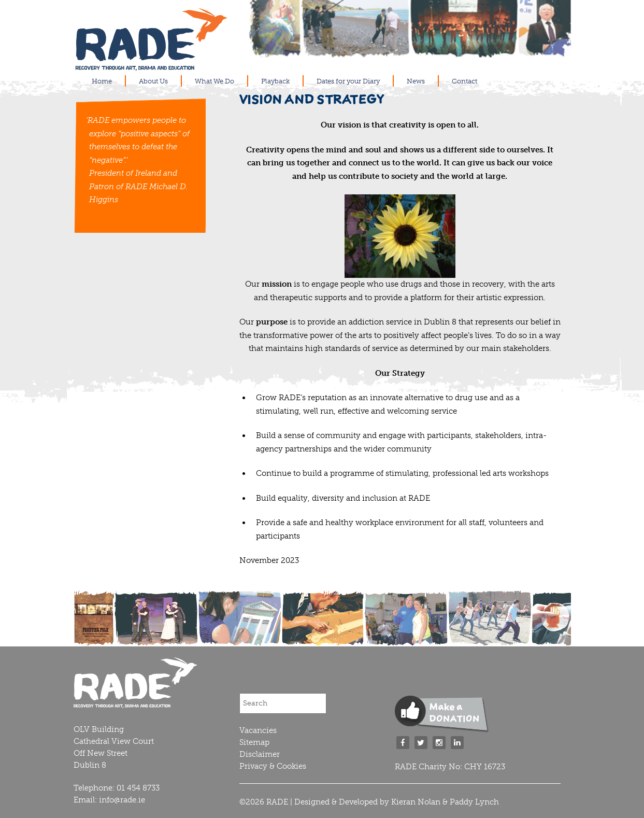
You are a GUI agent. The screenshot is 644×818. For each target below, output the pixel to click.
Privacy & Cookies (273, 766)
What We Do (214, 81)
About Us (153, 81)
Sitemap (254, 742)
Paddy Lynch (474, 802)
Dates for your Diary (348, 81)
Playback (275, 81)
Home (102, 81)
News (416, 81)
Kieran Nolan (416, 802)
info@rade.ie (122, 800)
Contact (464, 81)
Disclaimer (260, 754)
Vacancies (258, 730)
